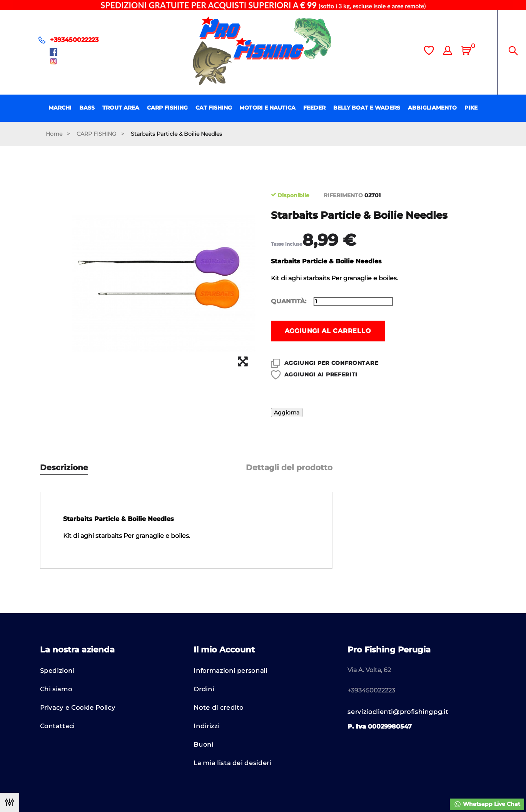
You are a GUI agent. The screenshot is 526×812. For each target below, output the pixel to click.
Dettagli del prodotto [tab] (289, 468)
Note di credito (219, 708)
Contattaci (57, 726)
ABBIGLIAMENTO (432, 108)
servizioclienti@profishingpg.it (398, 712)
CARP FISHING (167, 108)
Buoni (203, 745)
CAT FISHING (214, 108)
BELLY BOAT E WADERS (367, 108)
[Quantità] (353, 301)
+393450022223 (74, 40)
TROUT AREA (121, 108)
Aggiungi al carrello (328, 331)
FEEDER (314, 108)
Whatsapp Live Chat (487, 804)
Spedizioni (57, 671)
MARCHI (60, 108)
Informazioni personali (230, 671)
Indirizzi (206, 726)
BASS (87, 108)
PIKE (471, 108)
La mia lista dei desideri (232, 763)
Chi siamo (56, 689)
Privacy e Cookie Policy (78, 708)
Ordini (204, 689)
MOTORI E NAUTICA (267, 108)
